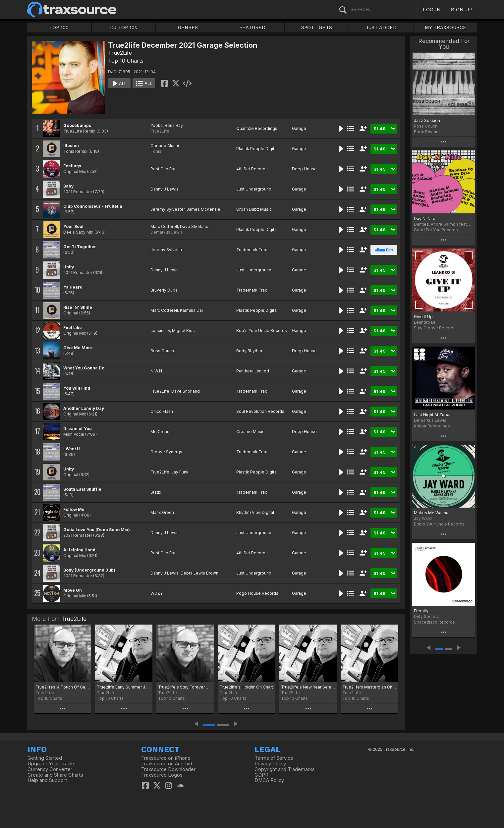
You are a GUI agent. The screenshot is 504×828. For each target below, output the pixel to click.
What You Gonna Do (84, 368)
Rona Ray (174, 125)
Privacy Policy (270, 764)
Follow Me (74, 509)
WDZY (157, 593)
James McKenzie (203, 209)
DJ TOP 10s (124, 28)
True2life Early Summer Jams (124, 687)
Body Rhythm (249, 351)
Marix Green (162, 512)
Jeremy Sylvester (168, 209)
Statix (156, 492)
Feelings (72, 166)
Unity (69, 267)
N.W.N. (157, 371)
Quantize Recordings (257, 128)
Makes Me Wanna (431, 513)
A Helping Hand (79, 550)
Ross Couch (162, 351)
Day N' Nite (425, 219)
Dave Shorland (194, 226)
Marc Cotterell (164, 226)
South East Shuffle (82, 489)
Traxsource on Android (167, 764)
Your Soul (73, 226)
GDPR (261, 775)
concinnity (160, 331)
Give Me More (78, 348)
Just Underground (254, 189)
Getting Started (45, 758)
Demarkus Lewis (167, 232)
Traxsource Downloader (168, 769)
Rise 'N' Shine (78, 307)
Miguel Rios (183, 331)
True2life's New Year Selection (308, 687)
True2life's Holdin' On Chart (246, 687)
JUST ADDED (381, 28)
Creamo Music (250, 432)
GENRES (188, 28)
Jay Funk (180, 472)
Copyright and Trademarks (285, 769)
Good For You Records (436, 230)
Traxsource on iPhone (166, 758)
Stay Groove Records (435, 328)
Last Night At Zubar (432, 415)
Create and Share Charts (55, 775)
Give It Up (423, 317)
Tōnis (156, 151)
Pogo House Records (257, 593)
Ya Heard (73, 287)
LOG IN (432, 9)
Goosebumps (77, 125)
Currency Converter (50, 769)
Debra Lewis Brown (199, 573)
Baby (68, 186)
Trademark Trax (252, 250)
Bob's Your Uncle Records (262, 331)
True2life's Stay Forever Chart (185, 687)
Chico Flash (162, 411)
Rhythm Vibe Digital (255, 512)
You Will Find (77, 388)
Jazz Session (427, 120)
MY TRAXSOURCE (446, 28)
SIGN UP (462, 9)
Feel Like (73, 328)
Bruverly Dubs (164, 290)
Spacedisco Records (434, 622)
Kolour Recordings (432, 426)
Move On (73, 590)
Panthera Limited (253, 371)
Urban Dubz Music (254, 209)
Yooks (157, 125)
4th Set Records (252, 169)
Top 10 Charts (126, 61)
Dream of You (78, 429)
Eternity (421, 611)
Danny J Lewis (165, 189)
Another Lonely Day (84, 408)
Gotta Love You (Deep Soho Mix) (97, 530)
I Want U (72, 449)
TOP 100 (59, 28)
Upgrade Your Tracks (52, 764)
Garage (299, 128)
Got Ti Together (80, 247)
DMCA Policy (269, 780)
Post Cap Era (163, 169)
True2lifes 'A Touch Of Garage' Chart (62, 687)
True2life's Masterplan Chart (369, 687)
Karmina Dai (191, 310)
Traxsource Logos (162, 775)
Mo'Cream (161, 432)
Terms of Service (274, 758)
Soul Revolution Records (260, 411)
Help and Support (47, 780)
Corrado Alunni (165, 146)
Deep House (304, 169)
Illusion (71, 146)
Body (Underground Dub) (89, 570)
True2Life (120, 53)
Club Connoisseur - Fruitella (93, 206)
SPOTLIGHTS (317, 28)
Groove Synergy (166, 452)
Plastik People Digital (257, 149)
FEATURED (252, 28)
